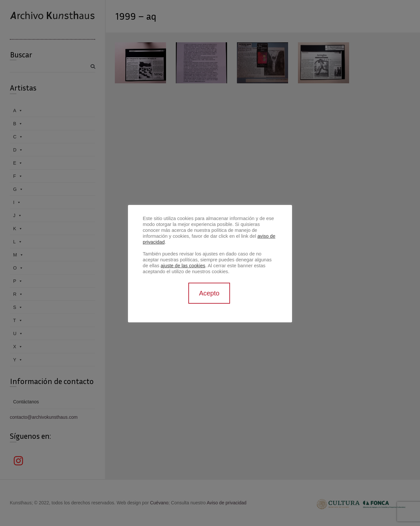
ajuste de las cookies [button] (183, 266)
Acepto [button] (209, 293)
